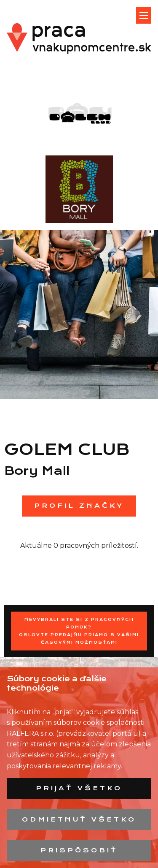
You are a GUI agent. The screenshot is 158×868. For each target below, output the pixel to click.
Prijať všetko (79, 788)
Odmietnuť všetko (79, 819)
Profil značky (79, 506)
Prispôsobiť (79, 850)
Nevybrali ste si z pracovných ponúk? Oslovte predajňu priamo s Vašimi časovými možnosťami (79, 631)
